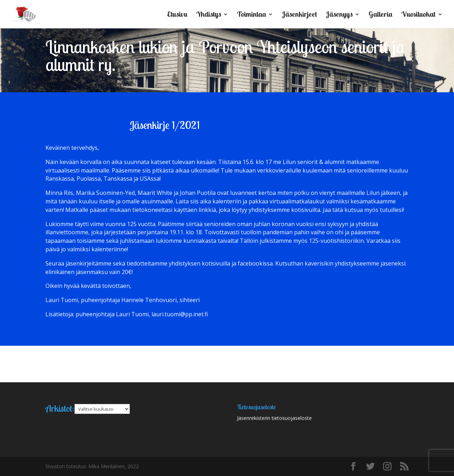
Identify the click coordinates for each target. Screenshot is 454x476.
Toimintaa (251, 15)
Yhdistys (209, 15)
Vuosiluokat (418, 15)
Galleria (380, 15)
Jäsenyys (339, 15)
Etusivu (177, 15)
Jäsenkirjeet (300, 15)
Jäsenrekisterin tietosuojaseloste (274, 418)
